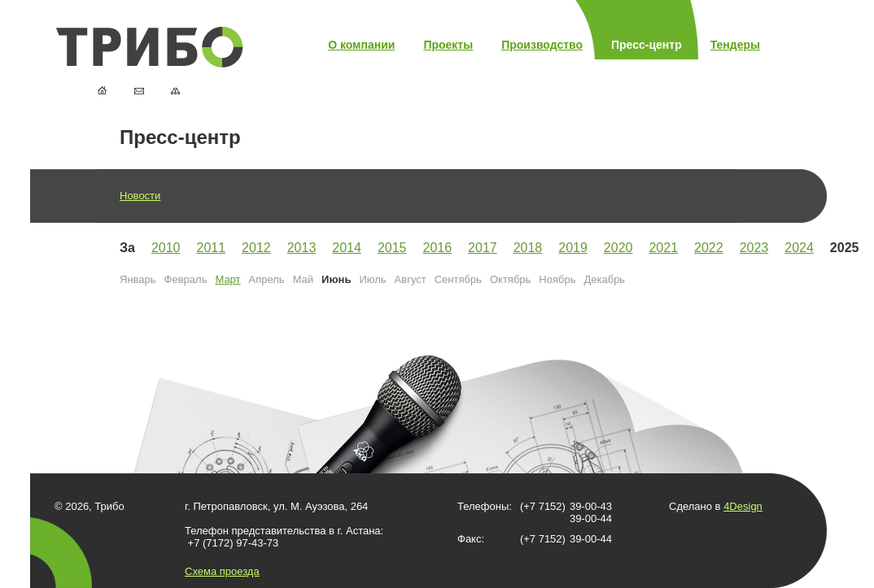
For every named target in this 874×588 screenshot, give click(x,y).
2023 (754, 248)
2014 (347, 248)
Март (227, 279)
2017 (483, 248)
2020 (618, 248)
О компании (361, 45)
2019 (573, 248)
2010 (166, 248)
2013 (302, 248)
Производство (542, 45)
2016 (437, 248)
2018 (528, 248)
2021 (663, 248)
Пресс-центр (647, 45)
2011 (212, 248)
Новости (140, 196)
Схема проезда (222, 571)
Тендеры (735, 45)
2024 (799, 248)
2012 (256, 248)
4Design (743, 506)
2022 (709, 248)
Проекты (448, 45)
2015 (392, 248)
